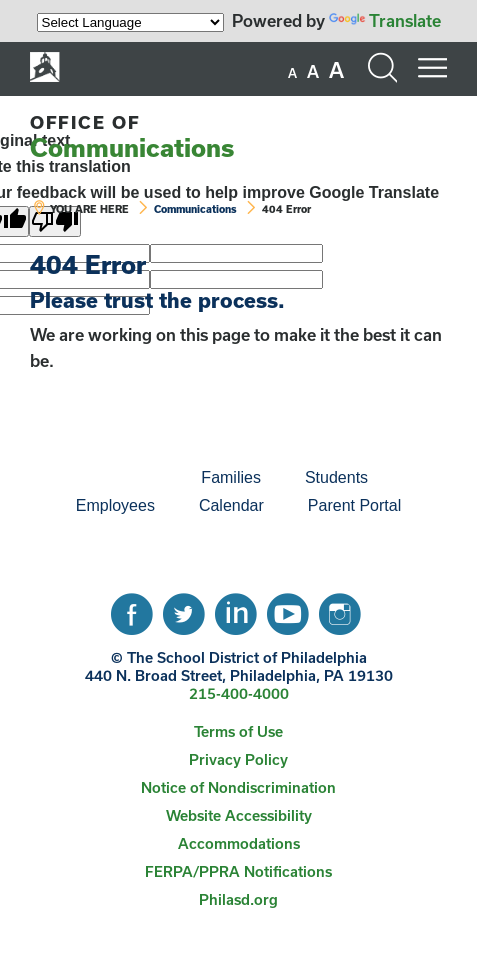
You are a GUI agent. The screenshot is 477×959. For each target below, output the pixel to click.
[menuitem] (111, 478)
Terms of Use (238, 731)
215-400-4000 (239, 693)
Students (336, 477)
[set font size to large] (336, 70)
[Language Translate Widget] (130, 22)
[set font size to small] (292, 73)
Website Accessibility (239, 815)
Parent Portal (354, 505)
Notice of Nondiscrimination (238, 787)
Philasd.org (238, 899)
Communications (132, 137)
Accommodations (239, 843)
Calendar (231, 505)
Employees (115, 505)
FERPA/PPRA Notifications (238, 871)
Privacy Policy (238, 759)
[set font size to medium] (313, 72)
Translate (385, 20)
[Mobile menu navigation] (432, 68)
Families (231, 477)
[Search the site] (382, 68)
